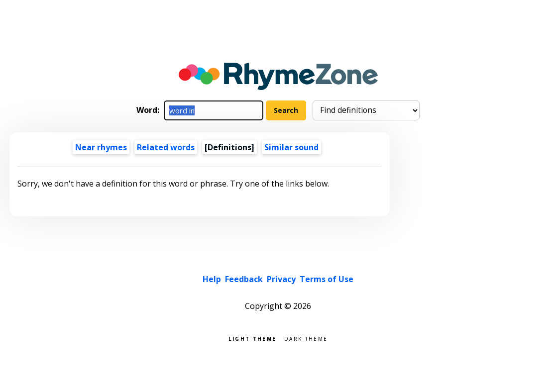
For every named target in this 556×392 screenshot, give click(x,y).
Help (212, 279)
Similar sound (291, 147)
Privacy (281, 279)
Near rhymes (101, 147)
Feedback (244, 279)
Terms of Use (327, 279)
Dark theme (306, 338)
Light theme (252, 338)
